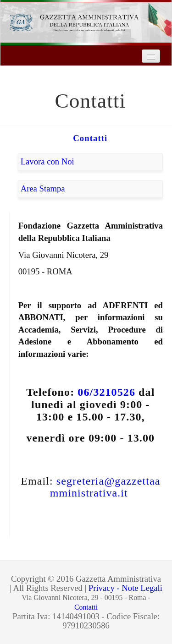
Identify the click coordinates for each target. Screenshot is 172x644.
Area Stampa (43, 188)
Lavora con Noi (47, 161)
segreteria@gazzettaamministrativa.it (105, 487)
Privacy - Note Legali (125, 588)
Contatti (90, 138)
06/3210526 (106, 392)
